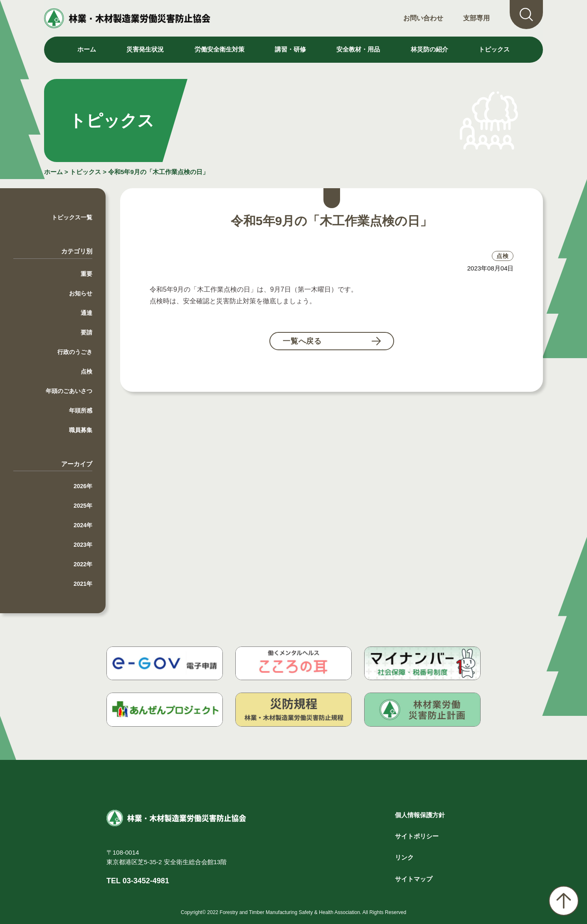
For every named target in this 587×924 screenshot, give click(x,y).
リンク (404, 857)
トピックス (494, 49)
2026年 (83, 486)
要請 (86, 332)
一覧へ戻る (302, 341)
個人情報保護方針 (420, 815)
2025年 (83, 506)
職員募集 (81, 430)
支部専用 (476, 18)
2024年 (83, 525)
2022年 (83, 564)
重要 (86, 274)
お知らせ (81, 293)
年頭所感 (81, 410)
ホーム (87, 49)
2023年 (83, 545)
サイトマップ (414, 879)
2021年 (83, 584)
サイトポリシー (417, 836)
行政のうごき (75, 352)
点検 (86, 371)
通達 (86, 313)
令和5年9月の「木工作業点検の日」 (158, 172)
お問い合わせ (423, 18)
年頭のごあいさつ (69, 391)
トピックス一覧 (72, 217)
